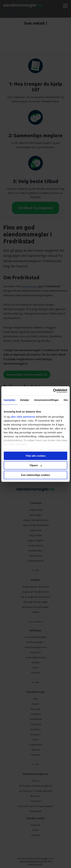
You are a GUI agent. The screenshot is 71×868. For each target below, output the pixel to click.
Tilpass (36, 465)
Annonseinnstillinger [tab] (46, 400)
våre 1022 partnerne (23, 417)
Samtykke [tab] (10, 400)
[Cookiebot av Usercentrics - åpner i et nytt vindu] (53, 391)
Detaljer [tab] (25, 400)
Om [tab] (66, 400)
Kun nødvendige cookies (35, 475)
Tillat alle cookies (35, 456)
